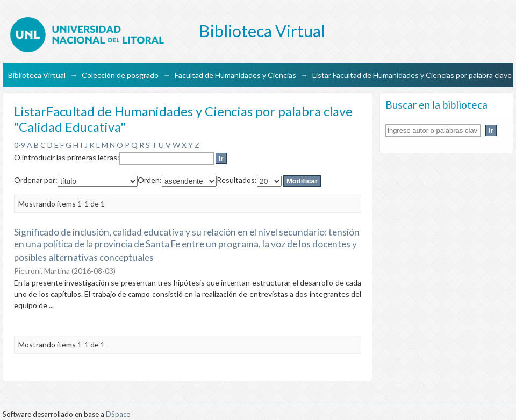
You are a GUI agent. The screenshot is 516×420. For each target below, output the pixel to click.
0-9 (20, 145)
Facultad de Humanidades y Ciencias (235, 75)
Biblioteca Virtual (37, 75)
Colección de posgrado (120, 75)
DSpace (118, 414)
